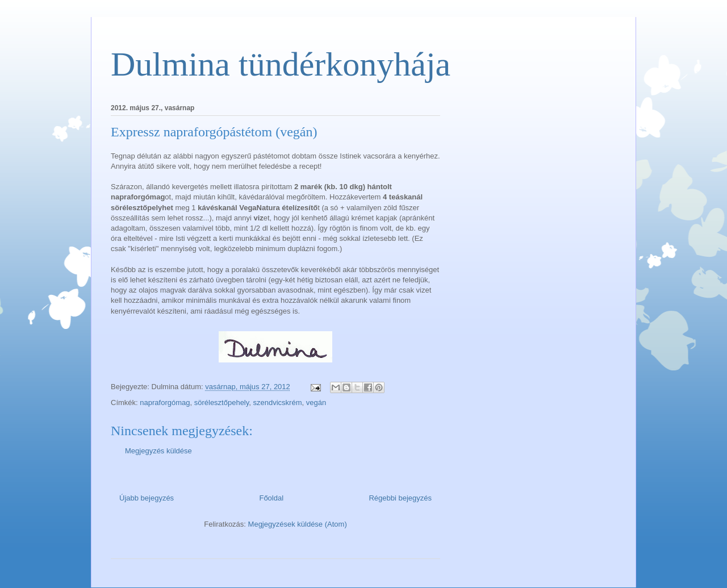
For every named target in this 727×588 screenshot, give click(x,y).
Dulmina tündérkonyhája (281, 64)
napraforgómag (165, 403)
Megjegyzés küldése (158, 451)
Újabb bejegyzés (147, 498)
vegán (316, 403)
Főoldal (271, 498)
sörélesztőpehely (222, 403)
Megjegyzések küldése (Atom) (298, 524)
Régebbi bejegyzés (400, 498)
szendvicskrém (278, 403)
